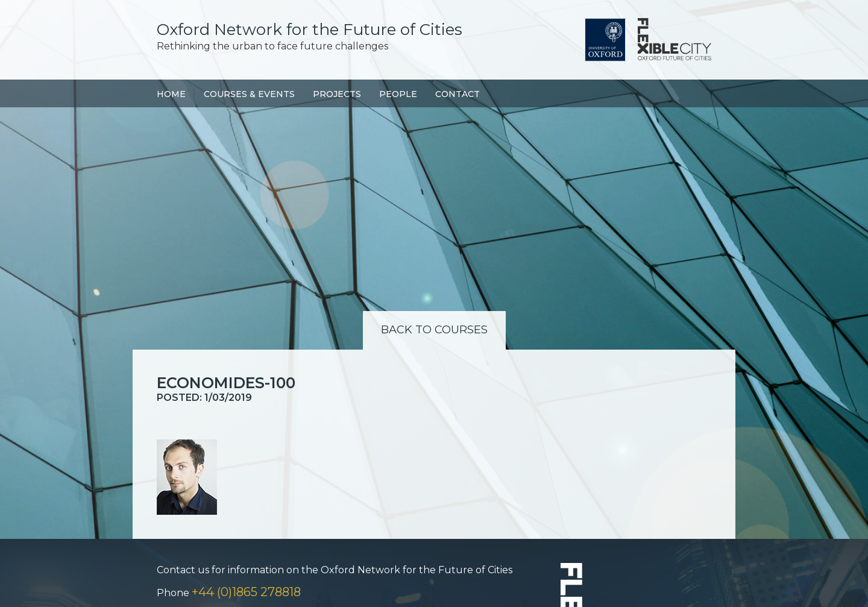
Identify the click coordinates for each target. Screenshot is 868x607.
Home (171, 94)
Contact (458, 94)
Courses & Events (249, 94)
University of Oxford (605, 40)
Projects (337, 94)
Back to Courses (434, 330)
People (398, 94)
